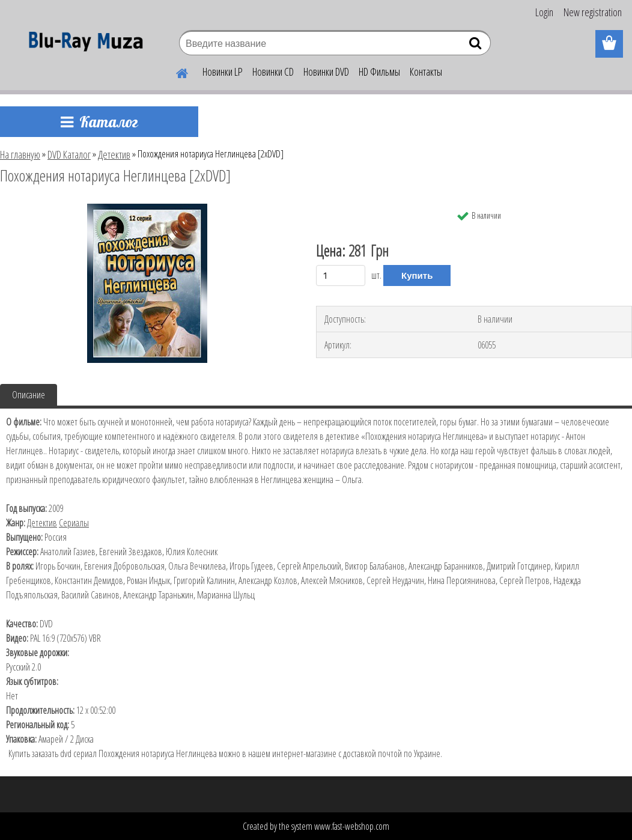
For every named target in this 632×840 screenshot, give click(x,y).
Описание (29, 395)
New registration (593, 12)
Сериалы (74, 523)
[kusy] (341, 275)
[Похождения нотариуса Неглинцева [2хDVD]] (147, 208)
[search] (477, 46)
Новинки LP (223, 72)
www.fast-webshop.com (352, 826)
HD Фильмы (379, 72)
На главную (20, 154)
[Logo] (83, 44)
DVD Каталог (69, 154)
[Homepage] (175, 72)
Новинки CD (273, 72)
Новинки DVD (326, 72)
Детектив (114, 154)
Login (544, 12)
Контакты (426, 72)
